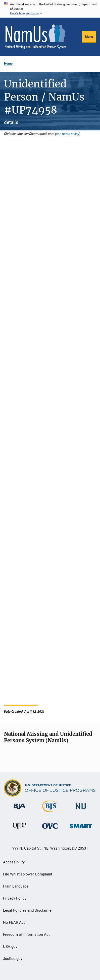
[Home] (35, 37)
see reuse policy (68, 134)
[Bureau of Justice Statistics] (50, 813)
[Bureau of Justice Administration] (19, 810)
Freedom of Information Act (26, 935)
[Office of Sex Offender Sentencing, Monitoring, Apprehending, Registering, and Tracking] (81, 829)
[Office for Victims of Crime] (50, 830)
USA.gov (10, 947)
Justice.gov (13, 959)
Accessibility (14, 862)
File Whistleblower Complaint (28, 874)
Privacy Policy (15, 898)
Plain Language (16, 886)
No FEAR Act (14, 922)
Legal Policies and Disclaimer (28, 910)
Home (8, 63)
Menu (89, 37)
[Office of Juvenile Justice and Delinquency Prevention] (19, 830)
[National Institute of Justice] (81, 810)
